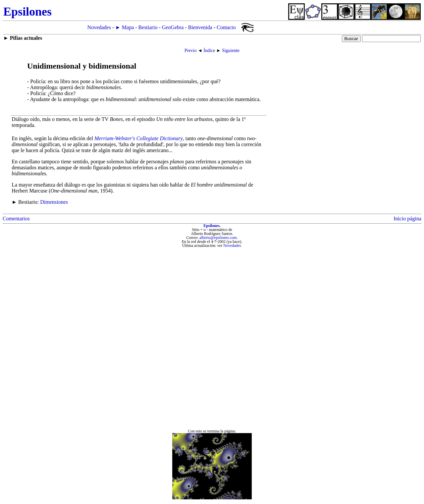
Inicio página (407, 219)
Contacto (226, 27)
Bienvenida (200, 27)
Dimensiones (54, 202)
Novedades (99, 27)
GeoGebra (173, 27)
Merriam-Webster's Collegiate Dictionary (139, 138)
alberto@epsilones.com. (219, 238)
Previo (191, 51)
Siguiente (231, 51)
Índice (209, 51)
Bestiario (148, 27)
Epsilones (212, 226)
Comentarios (16, 219)
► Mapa (125, 27)
